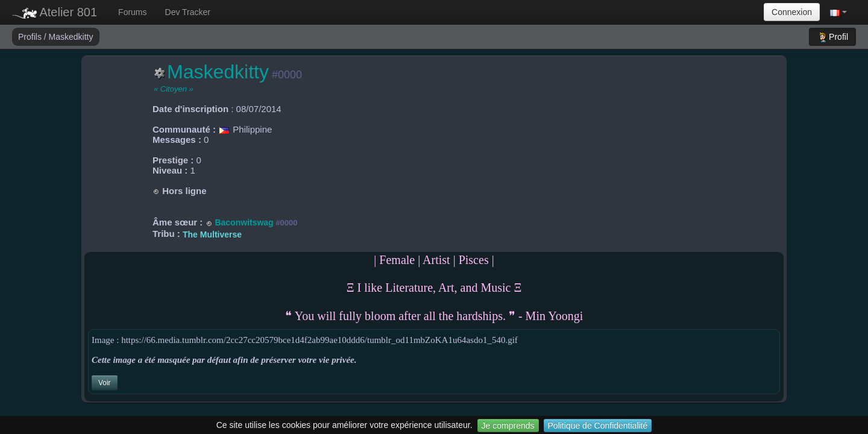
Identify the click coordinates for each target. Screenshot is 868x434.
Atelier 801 (55, 12)
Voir (105, 383)
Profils (31, 37)
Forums (132, 12)
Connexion (792, 12)
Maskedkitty (71, 37)
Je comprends (508, 426)
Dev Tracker (188, 12)
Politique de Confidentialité (598, 426)
